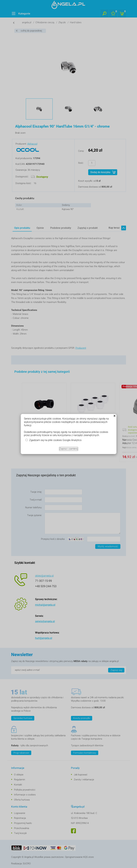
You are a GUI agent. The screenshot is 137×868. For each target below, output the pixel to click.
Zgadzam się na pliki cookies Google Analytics (55, 440)
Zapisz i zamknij (69, 449)
